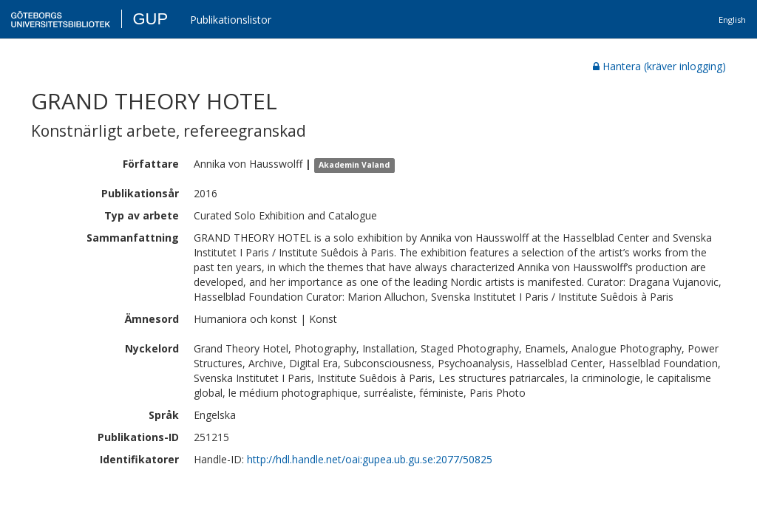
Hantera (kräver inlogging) (659, 66)
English (732, 20)
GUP (150, 19)
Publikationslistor (231, 20)
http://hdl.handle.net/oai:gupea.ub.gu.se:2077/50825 (370, 459)
